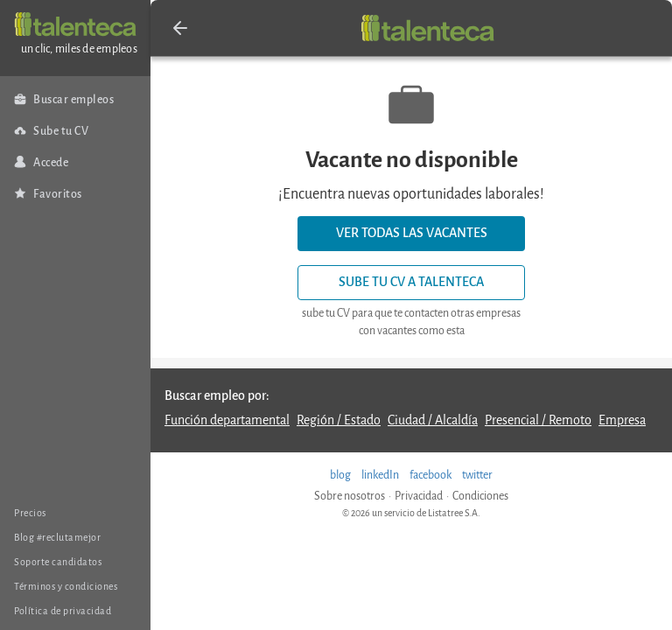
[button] (180, 28)
